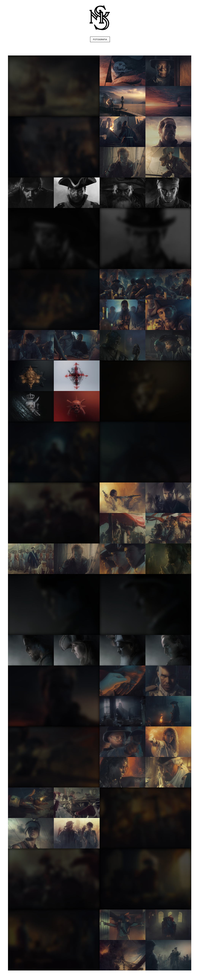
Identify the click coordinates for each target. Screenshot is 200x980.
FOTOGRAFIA (100, 39)
